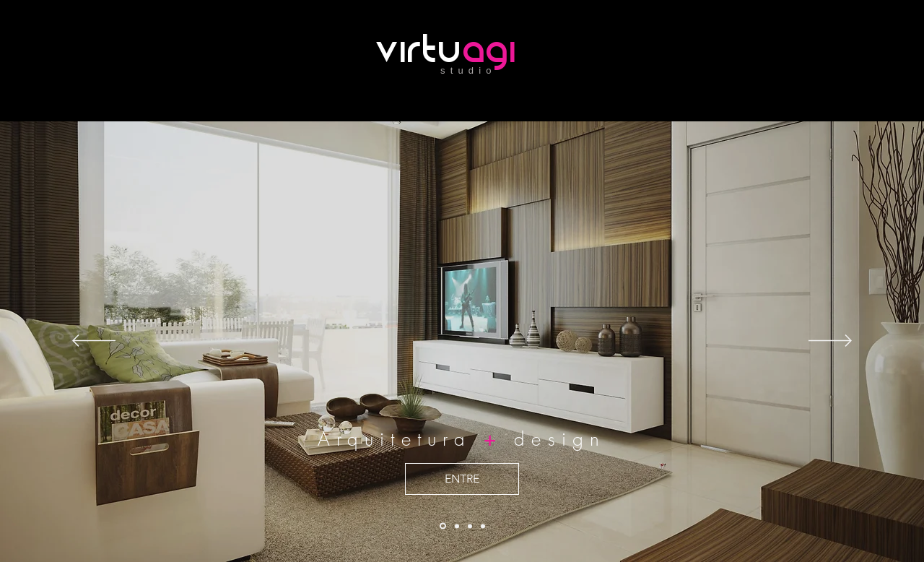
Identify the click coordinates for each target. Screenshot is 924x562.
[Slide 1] (470, 526)
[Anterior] (94, 342)
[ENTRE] (462, 479)
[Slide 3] (483, 526)
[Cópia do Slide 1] (443, 526)
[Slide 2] (457, 526)
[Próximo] (830, 342)
